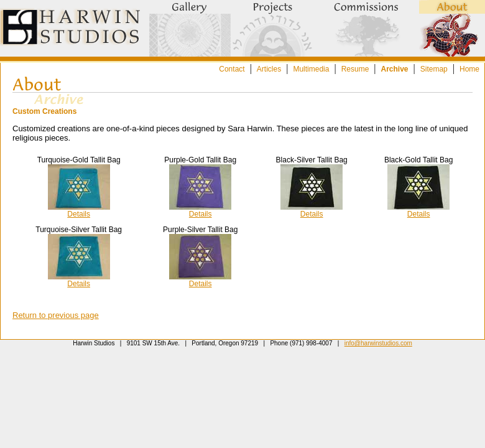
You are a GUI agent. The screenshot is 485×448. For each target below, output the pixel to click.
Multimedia (311, 69)
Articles (269, 69)
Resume (355, 69)
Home (469, 69)
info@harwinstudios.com (378, 343)
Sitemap (434, 69)
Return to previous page (56, 315)
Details (79, 214)
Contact (232, 69)
